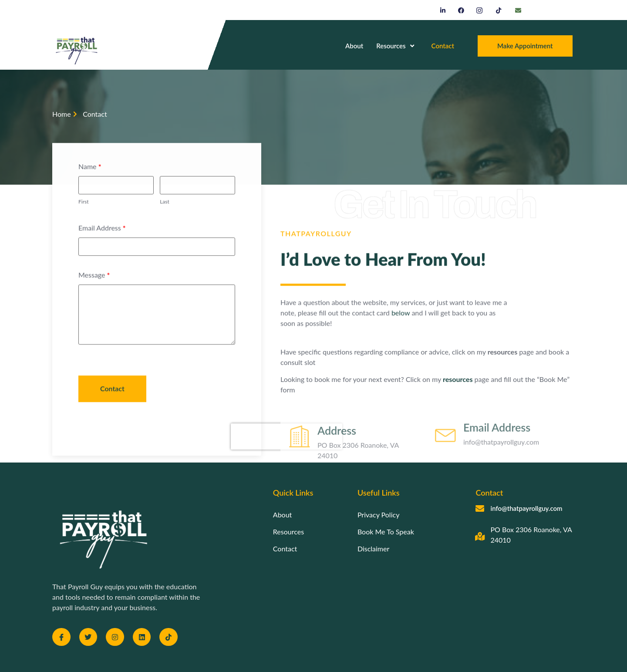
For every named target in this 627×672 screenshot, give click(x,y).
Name (90, 185)
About (354, 46)
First (83, 220)
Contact (443, 46)
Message (94, 293)
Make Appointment (525, 46)
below (375, 322)
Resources (395, 46)
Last (165, 220)
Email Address (102, 246)
